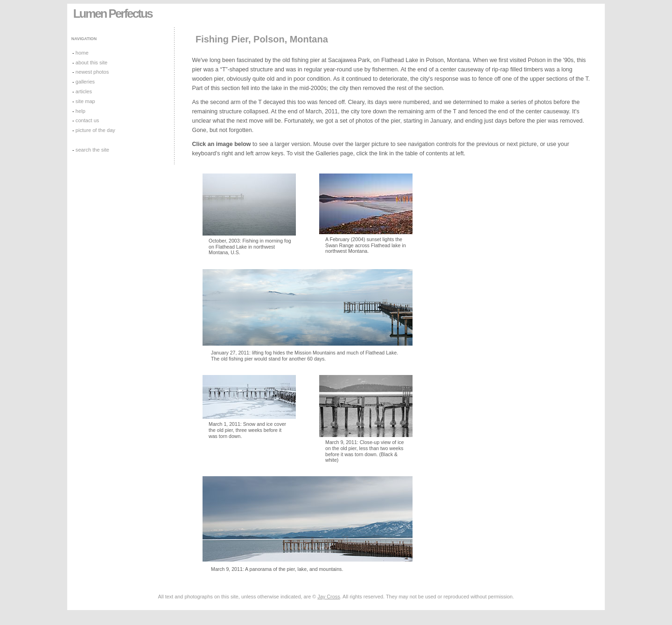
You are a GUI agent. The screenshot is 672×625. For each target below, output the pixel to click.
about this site (91, 62)
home (82, 53)
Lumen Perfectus (113, 14)
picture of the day (95, 130)
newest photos (92, 72)
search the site (92, 150)
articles (84, 91)
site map (85, 101)
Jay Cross (329, 597)
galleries (85, 82)
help (80, 111)
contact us (87, 120)
